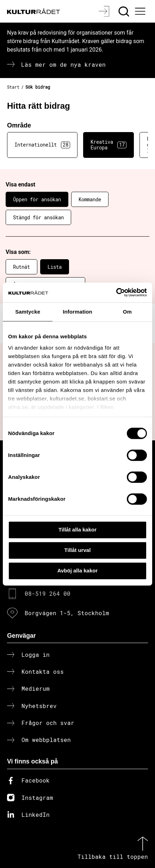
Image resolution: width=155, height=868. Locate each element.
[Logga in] (105, 11)
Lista (55, 267)
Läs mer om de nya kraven (63, 64)
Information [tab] (77, 312)
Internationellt (42, 145)
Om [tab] (127, 312)
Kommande (90, 199)
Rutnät (21, 267)
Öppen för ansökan (37, 199)
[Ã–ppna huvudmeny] (141, 11)
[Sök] (125, 11)
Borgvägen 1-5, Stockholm (67, 613)
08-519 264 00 (48, 593)
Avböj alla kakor (78, 570)
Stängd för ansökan (38, 217)
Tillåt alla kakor (77, 530)
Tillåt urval (78, 550)
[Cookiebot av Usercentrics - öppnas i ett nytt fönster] (116, 292)
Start (13, 87)
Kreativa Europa (108, 145)
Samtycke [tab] (28, 312)
